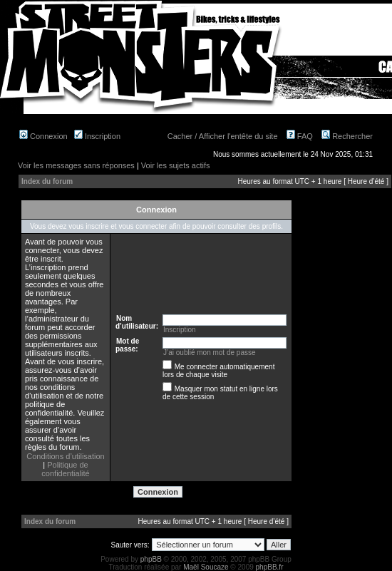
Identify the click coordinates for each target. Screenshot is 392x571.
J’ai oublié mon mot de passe (210, 353)
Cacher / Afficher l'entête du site (223, 136)
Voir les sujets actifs (176, 165)
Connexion (43, 136)
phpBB (151, 559)
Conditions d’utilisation (65, 456)
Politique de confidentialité (65, 469)
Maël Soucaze (206, 567)
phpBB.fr (270, 567)
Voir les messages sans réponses (76, 165)
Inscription (97, 136)
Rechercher (347, 136)
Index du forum (47, 181)
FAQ (300, 136)
